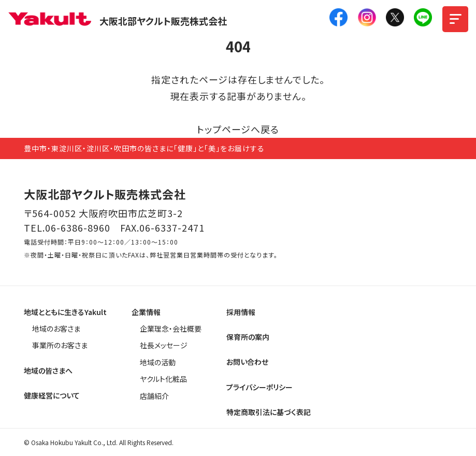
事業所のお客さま (60, 345)
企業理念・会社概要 (171, 329)
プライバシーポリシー (259, 387)
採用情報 (241, 312)
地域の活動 (158, 362)
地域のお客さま (56, 329)
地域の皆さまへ (48, 370)
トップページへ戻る (238, 129)
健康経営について (52, 395)
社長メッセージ (164, 345)
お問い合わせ (247, 362)
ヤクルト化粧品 (163, 379)
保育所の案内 (248, 337)
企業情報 (146, 312)
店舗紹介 (154, 396)
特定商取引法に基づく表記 (269, 412)
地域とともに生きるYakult (65, 312)
